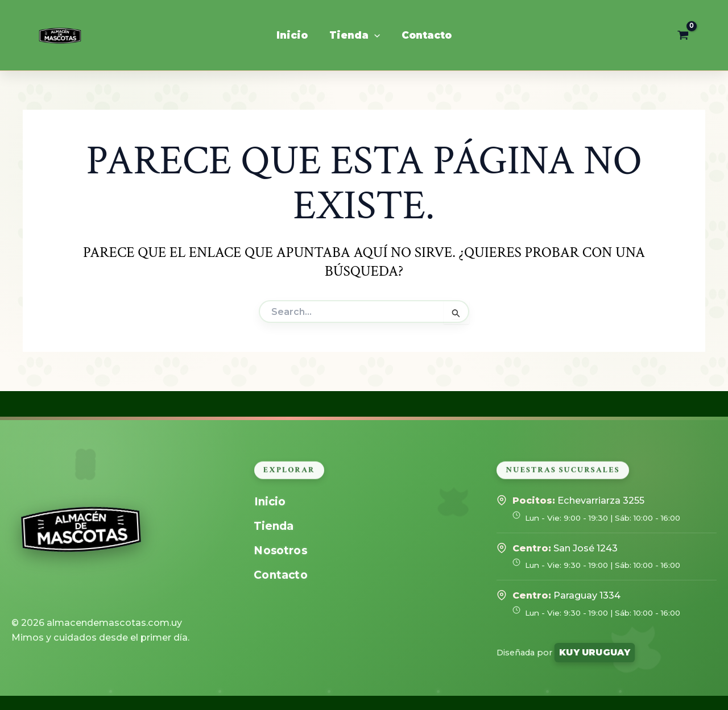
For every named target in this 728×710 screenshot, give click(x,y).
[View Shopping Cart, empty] (683, 35)
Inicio (270, 502)
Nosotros (280, 551)
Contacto (280, 575)
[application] (374, 35)
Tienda (274, 526)
